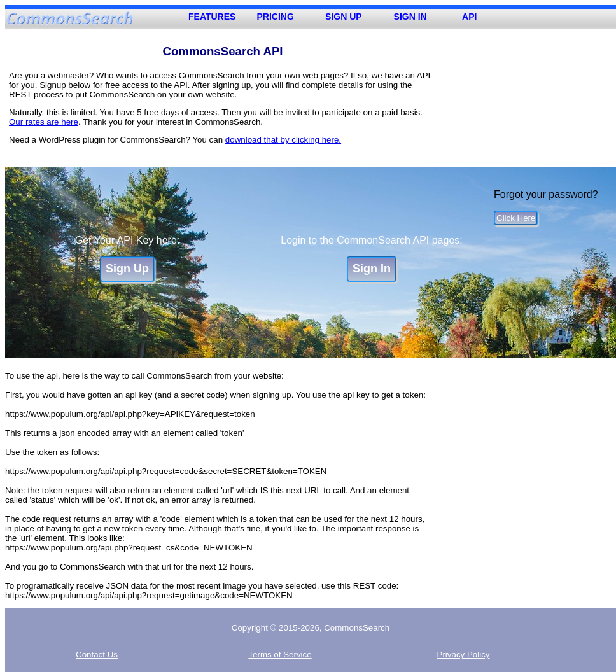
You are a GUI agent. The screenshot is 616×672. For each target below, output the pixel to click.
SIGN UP (344, 17)
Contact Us (97, 654)
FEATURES (212, 17)
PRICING (276, 17)
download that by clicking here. (283, 140)
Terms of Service (280, 654)
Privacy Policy (464, 654)
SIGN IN (410, 17)
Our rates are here (44, 122)
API (469, 17)
